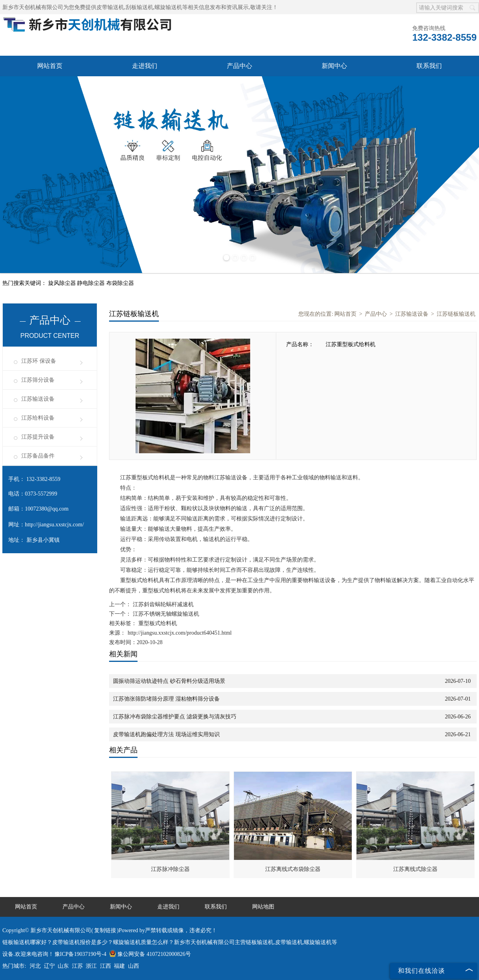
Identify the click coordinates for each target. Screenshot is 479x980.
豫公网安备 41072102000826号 (150, 954)
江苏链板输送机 (456, 314)
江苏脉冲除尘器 (170, 869)
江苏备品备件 (38, 456)
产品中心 (239, 66)
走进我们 (145, 66)
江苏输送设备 (38, 399)
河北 (35, 966)
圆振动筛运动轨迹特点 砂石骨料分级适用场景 (169, 681)
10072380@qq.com (47, 509)
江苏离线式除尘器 (415, 869)
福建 (119, 966)
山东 (63, 966)
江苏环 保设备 (39, 361)
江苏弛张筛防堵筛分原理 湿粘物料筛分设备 (166, 699)
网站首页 (50, 66)
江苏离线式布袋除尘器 (293, 869)
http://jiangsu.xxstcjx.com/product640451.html (180, 633)
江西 (106, 966)
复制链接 (105, 930)
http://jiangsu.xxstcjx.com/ (54, 525)
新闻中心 (334, 66)
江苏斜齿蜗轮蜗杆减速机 (162, 604)
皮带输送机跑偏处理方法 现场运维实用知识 (166, 734)
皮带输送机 (110, 7)
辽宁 (49, 966)
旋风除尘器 (63, 283)
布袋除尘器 (120, 283)
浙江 (91, 966)
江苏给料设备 (38, 418)
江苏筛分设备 (38, 380)
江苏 (77, 966)
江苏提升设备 (38, 437)
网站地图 (263, 907)
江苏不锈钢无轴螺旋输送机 (165, 614)
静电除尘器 (92, 283)
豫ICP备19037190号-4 (80, 954)
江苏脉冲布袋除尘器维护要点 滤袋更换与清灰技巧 (175, 717)
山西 (134, 966)
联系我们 (429, 66)
